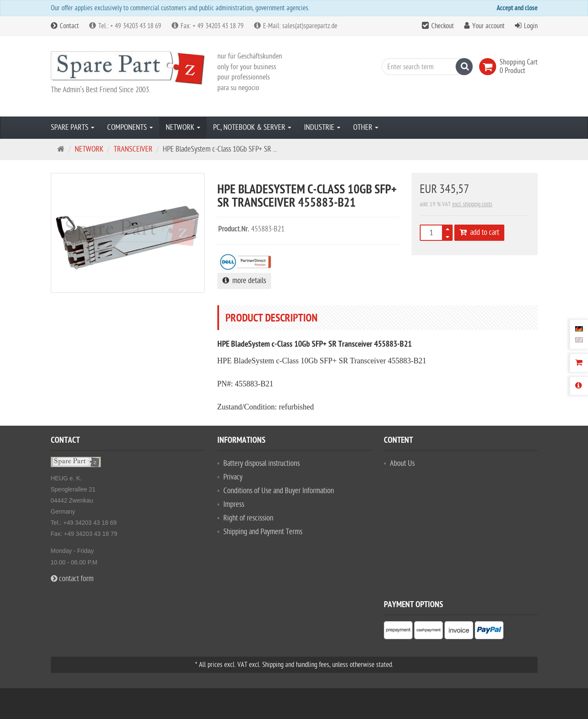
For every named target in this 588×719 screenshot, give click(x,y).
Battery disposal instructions (262, 463)
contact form (72, 579)
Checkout (443, 26)
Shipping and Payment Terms (263, 532)
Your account (489, 26)
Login (531, 26)
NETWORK (183, 127)
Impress (234, 504)
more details (244, 281)
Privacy (233, 477)
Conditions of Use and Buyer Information (279, 491)
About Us (402, 463)
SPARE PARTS (73, 127)
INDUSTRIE (322, 127)
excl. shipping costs (472, 204)
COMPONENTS (130, 127)
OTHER (366, 127)
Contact (65, 26)
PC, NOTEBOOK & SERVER (252, 127)
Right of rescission (248, 518)
